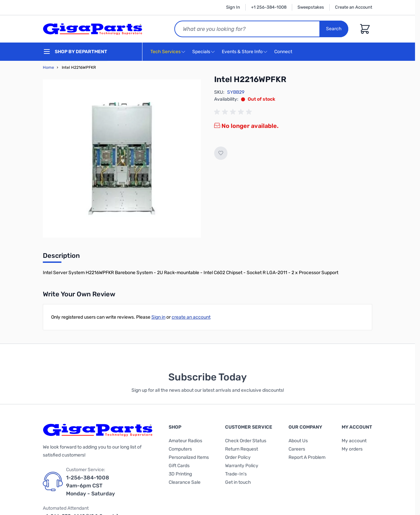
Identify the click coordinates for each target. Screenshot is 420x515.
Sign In (233, 7)
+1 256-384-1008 (269, 7)
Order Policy (238, 457)
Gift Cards (179, 466)
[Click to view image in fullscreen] (122, 158)
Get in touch (238, 482)
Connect (284, 52)
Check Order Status (246, 441)
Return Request (242, 449)
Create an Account (354, 7)
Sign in (158, 317)
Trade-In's (236, 474)
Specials (201, 52)
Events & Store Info (242, 52)
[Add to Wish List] (221, 153)
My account (354, 441)
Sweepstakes (311, 7)
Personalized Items (189, 457)
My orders (352, 449)
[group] (234, 112)
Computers (180, 449)
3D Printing (180, 474)
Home (48, 67)
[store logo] (93, 29)
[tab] (61, 257)
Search (334, 29)
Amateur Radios (185, 441)
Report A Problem (307, 457)
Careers (297, 449)
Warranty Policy (242, 466)
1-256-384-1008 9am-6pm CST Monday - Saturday (90, 486)
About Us (298, 441)
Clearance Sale (185, 482)
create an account (191, 317)
